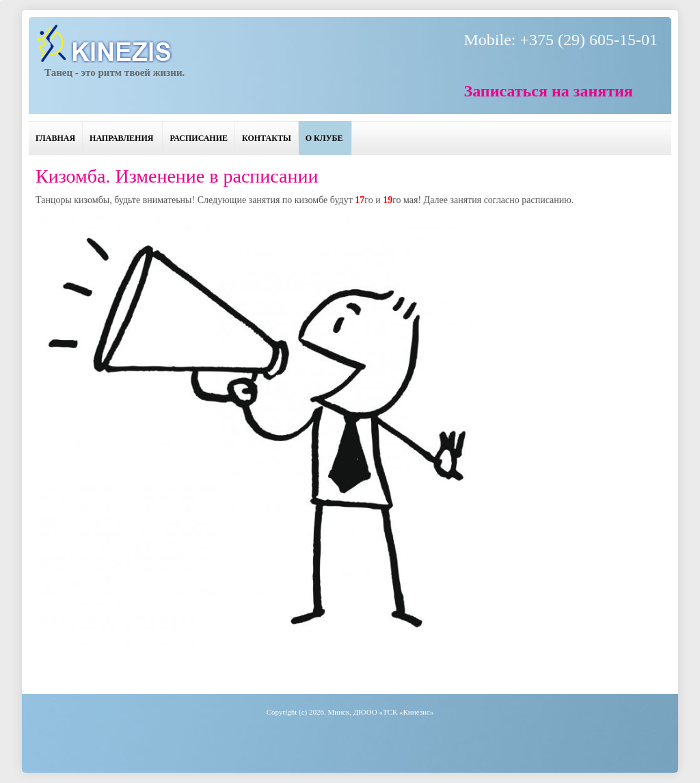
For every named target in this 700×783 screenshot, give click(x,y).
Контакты (267, 138)
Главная (55, 138)
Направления (121, 138)
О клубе (324, 138)
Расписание (199, 138)
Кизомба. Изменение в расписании (177, 176)
